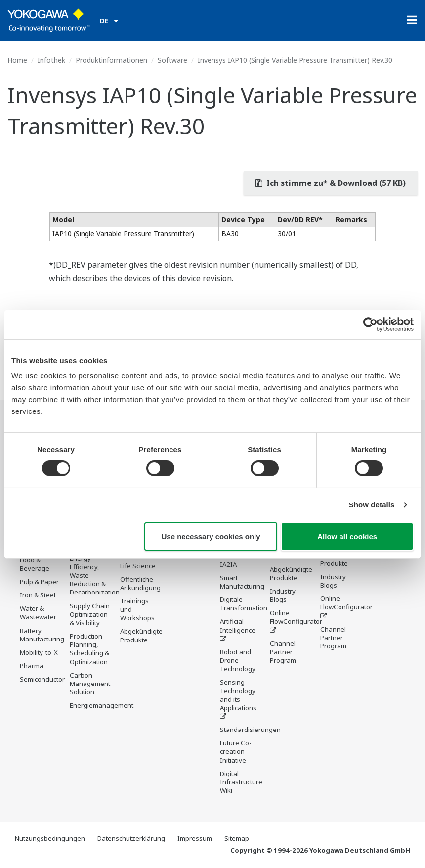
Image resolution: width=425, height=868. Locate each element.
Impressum (195, 838)
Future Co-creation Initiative (236, 751)
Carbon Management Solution (90, 684)
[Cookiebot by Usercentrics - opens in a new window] (370, 324)
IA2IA (228, 564)
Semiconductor (42, 679)
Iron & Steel (38, 595)
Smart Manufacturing (242, 582)
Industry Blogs (283, 595)
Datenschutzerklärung (131, 838)
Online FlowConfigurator (296, 617)
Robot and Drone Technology (238, 660)
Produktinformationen (111, 60)
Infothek (51, 60)
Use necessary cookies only (211, 536)
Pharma (32, 666)
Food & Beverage (35, 564)
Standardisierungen (250, 730)
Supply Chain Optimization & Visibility (90, 614)
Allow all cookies (347, 536)
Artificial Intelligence (238, 625)
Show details (372, 505)
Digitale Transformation (244, 604)
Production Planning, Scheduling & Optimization (89, 649)
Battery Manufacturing (42, 635)
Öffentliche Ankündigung (140, 583)
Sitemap (237, 838)
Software (172, 60)
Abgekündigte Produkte (141, 635)
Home (17, 60)
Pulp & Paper (39, 582)
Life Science (138, 566)
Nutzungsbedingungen (50, 838)
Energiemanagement (102, 705)
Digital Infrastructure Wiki (241, 782)
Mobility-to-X (39, 652)
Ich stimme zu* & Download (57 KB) (331, 183)
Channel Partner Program (283, 652)
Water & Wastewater (38, 613)
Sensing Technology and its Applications (238, 695)
